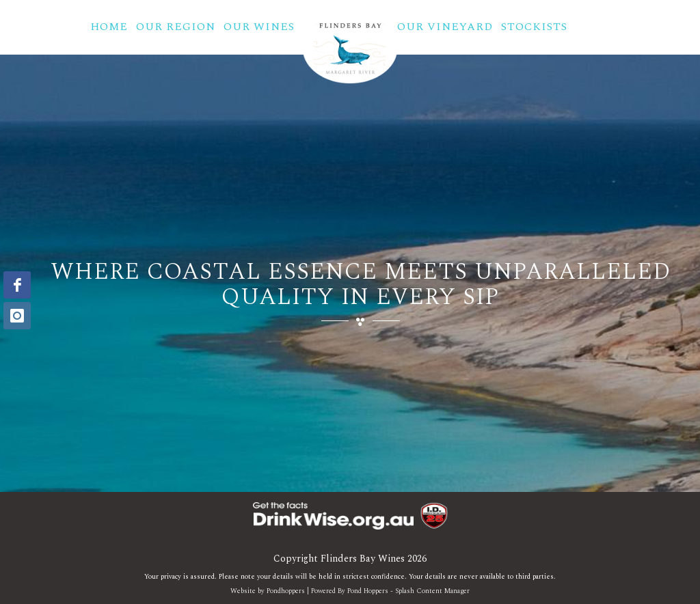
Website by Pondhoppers (268, 591)
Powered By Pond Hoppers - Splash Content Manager (390, 591)
